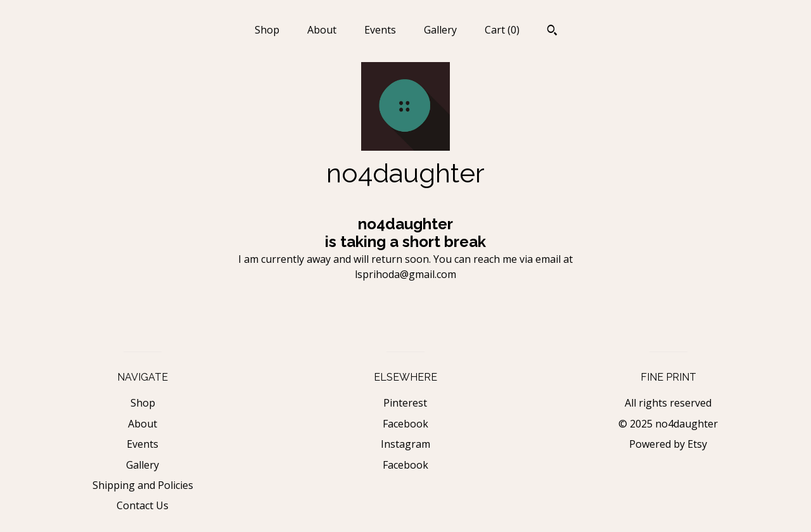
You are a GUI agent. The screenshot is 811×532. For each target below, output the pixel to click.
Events (380, 30)
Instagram (405, 444)
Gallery (440, 30)
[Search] (552, 32)
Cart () (502, 30)
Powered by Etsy (668, 444)
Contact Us (143, 505)
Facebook (405, 424)
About (322, 30)
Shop (267, 30)
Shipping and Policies (143, 485)
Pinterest (405, 403)
